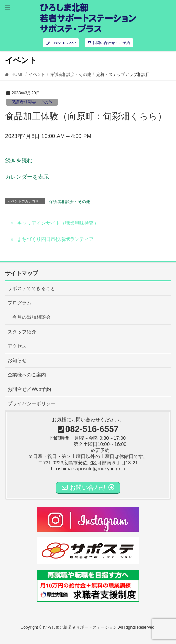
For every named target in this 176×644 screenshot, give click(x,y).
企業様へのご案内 (27, 375)
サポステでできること (32, 288)
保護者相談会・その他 (32, 102)
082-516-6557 (61, 43)
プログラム (20, 303)
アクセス (17, 346)
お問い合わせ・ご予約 (109, 43)
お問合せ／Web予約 (29, 389)
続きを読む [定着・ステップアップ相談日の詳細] (19, 160)
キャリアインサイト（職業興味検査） (58, 223)
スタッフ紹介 (22, 332)
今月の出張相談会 (32, 317)
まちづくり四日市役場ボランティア (55, 239)
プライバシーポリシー (32, 403)
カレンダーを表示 (27, 177)
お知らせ (17, 360)
